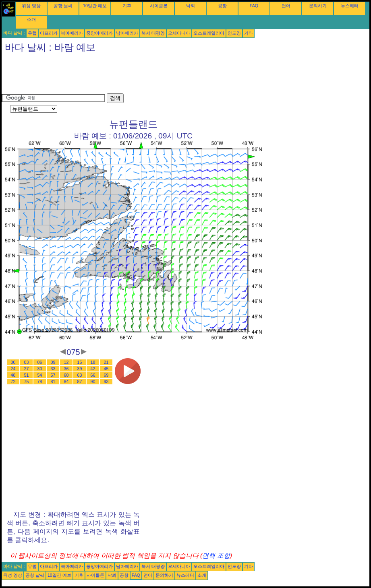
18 (93, 362)
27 (27, 369)
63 (80, 375)
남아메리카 (127, 33)
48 (13, 375)
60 (66, 375)
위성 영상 (31, 6)
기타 (249, 33)
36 (66, 369)
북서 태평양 (153, 33)
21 (106, 362)
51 (27, 375)
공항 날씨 (63, 6)
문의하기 (318, 6)
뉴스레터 (350, 6)
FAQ (254, 6)
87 (80, 382)
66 (93, 375)
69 (106, 375)
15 (80, 362)
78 (40, 382)
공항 (222, 6)
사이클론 (159, 6)
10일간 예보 (95, 6)
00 (13, 362)
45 (106, 369)
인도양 (234, 33)
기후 (127, 6)
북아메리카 (72, 33)
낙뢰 (191, 6)
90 (93, 382)
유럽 (32, 33)
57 (53, 375)
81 (53, 382)
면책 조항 (216, 556)
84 (66, 382)
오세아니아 (179, 33)
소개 (31, 19)
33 (53, 369)
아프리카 (49, 33)
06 (40, 362)
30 (40, 369)
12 (66, 362)
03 (27, 362)
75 (27, 382)
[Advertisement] (148, 75)
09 (53, 362)
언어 (286, 6)
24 (13, 369)
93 (106, 382)
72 (13, 382)
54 (40, 375)
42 (93, 369)
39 (80, 369)
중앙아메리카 (99, 33)
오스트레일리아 (209, 33)
